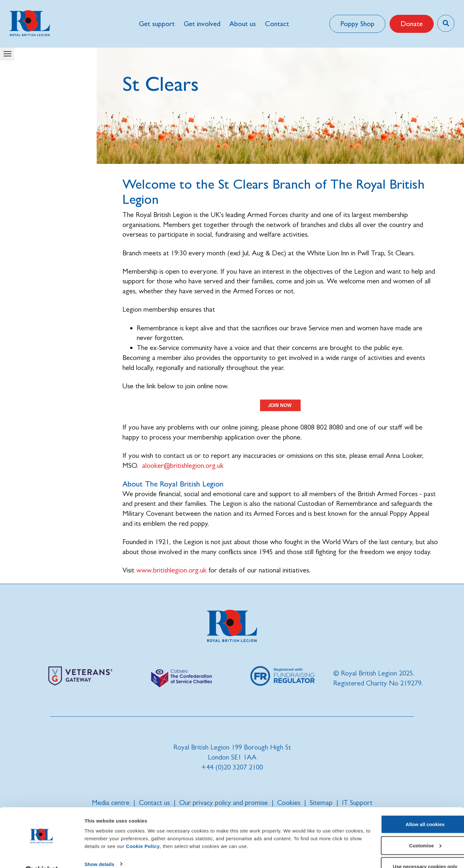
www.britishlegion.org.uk (171, 570)
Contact (277, 24)
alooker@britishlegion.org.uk (183, 465)
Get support (156, 24)
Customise (410, 830)
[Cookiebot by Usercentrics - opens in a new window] (42, 855)
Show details (99, 848)
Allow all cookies (410, 809)
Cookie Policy (187, 830)
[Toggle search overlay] (445, 23)
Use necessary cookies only (410, 851)
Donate (411, 24)
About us (242, 24)
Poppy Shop (356, 24)
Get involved (202, 24)
